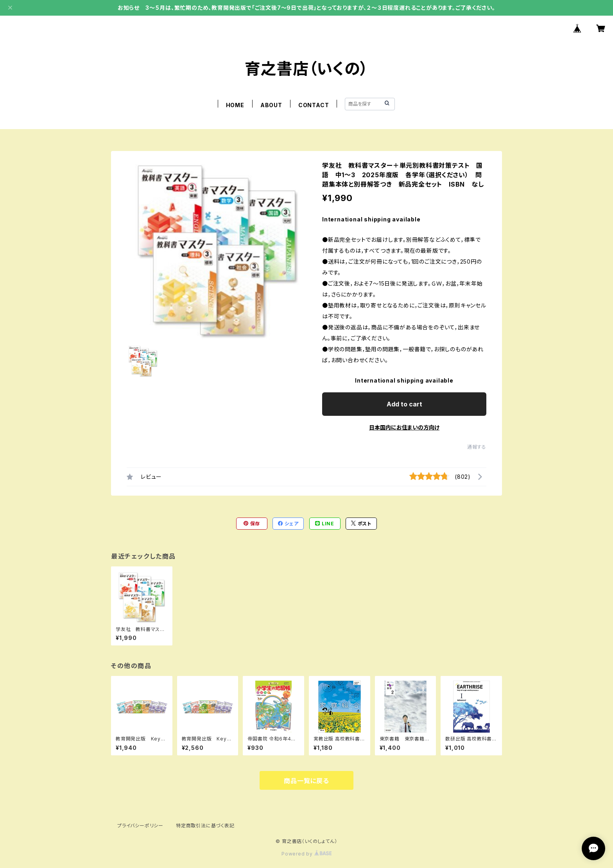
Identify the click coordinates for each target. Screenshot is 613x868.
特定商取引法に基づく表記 (205, 826)
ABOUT (271, 105)
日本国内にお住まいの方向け (404, 427)
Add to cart (404, 404)
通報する (477, 447)
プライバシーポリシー (140, 826)
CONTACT (314, 105)
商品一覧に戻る (306, 781)
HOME (235, 105)
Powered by (306, 854)
